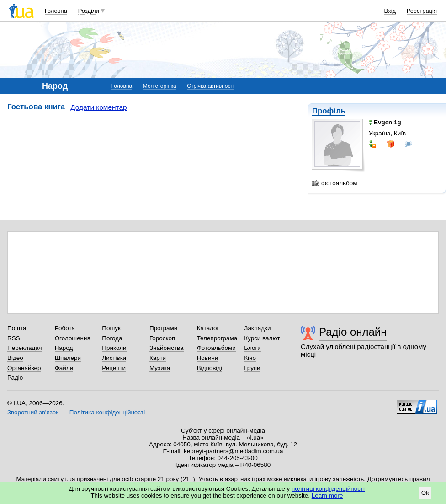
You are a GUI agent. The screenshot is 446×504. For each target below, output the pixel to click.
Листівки (114, 358)
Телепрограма (217, 338)
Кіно (250, 358)
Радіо (15, 378)
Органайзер (24, 368)
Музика (160, 368)
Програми (163, 328)
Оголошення (73, 338)
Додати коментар (98, 107)
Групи (252, 368)
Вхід (390, 11)
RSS (14, 338)
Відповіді (210, 368)
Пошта (17, 328)
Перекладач (24, 348)
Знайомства (167, 348)
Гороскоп (162, 338)
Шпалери (68, 358)
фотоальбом (334, 183)
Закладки (257, 328)
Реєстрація (422, 11)
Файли (64, 368)
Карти (158, 358)
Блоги (252, 348)
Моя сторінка (160, 86)
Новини (208, 358)
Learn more (327, 496)
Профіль (329, 111)
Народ (64, 348)
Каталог (208, 328)
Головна (56, 11)
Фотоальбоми (216, 348)
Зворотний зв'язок (33, 412)
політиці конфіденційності (328, 489)
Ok (425, 493)
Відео (15, 358)
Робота (65, 328)
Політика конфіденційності (107, 412)
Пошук (111, 328)
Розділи (89, 11)
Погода (112, 338)
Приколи (114, 348)
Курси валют (262, 338)
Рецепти (114, 368)
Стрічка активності (210, 86)
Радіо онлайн (353, 332)
